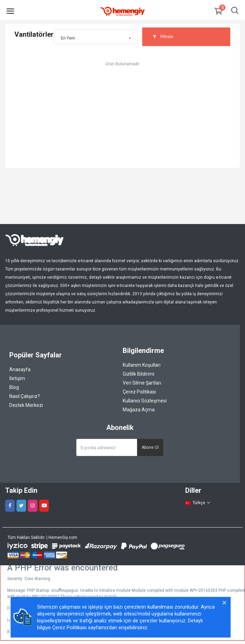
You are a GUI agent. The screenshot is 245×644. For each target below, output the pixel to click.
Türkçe (198, 503)
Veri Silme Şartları (142, 383)
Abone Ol (150, 447)
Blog (14, 387)
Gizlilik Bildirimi (138, 374)
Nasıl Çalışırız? (25, 396)
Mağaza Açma (139, 410)
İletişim (17, 378)
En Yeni (68, 38)
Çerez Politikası (139, 392)
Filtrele (163, 37)
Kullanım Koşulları (142, 365)
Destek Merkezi (26, 405)
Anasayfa (20, 369)
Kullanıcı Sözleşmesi (145, 401)
